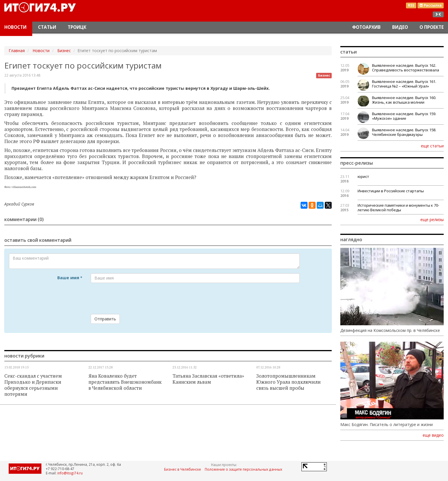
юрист (363, 176)
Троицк (77, 27)
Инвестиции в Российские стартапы (391, 191)
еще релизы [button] (432, 219)
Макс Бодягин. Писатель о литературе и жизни (387, 425)
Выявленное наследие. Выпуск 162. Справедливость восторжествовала (406, 68)
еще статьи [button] (432, 146)
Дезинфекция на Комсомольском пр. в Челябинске (390, 330)
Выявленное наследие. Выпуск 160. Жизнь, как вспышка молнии (404, 100)
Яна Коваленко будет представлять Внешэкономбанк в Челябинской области (125, 382)
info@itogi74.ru (70, 473)
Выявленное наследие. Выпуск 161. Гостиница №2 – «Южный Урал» (404, 84)
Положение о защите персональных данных (243, 469)
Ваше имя (70, 278)
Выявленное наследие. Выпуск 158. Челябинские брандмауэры (404, 132)
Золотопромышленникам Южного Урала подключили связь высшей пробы (288, 382)
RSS (411, 5)
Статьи (47, 27)
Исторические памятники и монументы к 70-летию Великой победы (398, 208)
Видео (400, 27)
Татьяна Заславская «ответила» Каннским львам (208, 379)
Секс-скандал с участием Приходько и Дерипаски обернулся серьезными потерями (33, 385)
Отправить (105, 319)
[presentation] (134, 299)
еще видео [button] (433, 435)
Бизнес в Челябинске (183, 469)
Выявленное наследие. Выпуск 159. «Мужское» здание (404, 116)
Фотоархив (366, 27)
